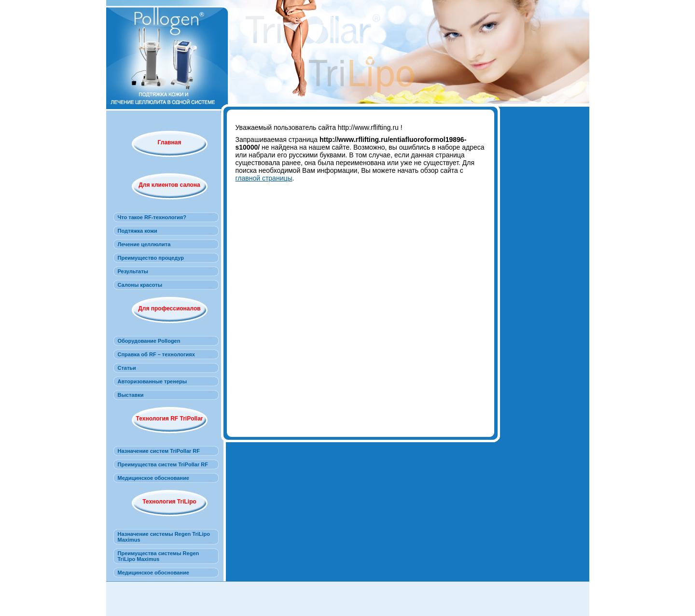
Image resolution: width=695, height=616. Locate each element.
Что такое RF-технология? (152, 217)
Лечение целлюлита (144, 244)
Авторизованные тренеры (153, 381)
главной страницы (264, 178)
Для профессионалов (169, 308)
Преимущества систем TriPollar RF (163, 464)
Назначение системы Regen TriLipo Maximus (164, 537)
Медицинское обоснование (153, 478)
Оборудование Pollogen (149, 341)
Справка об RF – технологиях (156, 354)
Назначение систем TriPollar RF (159, 451)
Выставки (131, 395)
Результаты (133, 271)
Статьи (127, 368)
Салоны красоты (140, 285)
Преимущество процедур (151, 258)
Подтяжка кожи (138, 231)
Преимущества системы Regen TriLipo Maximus (159, 556)
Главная (170, 142)
